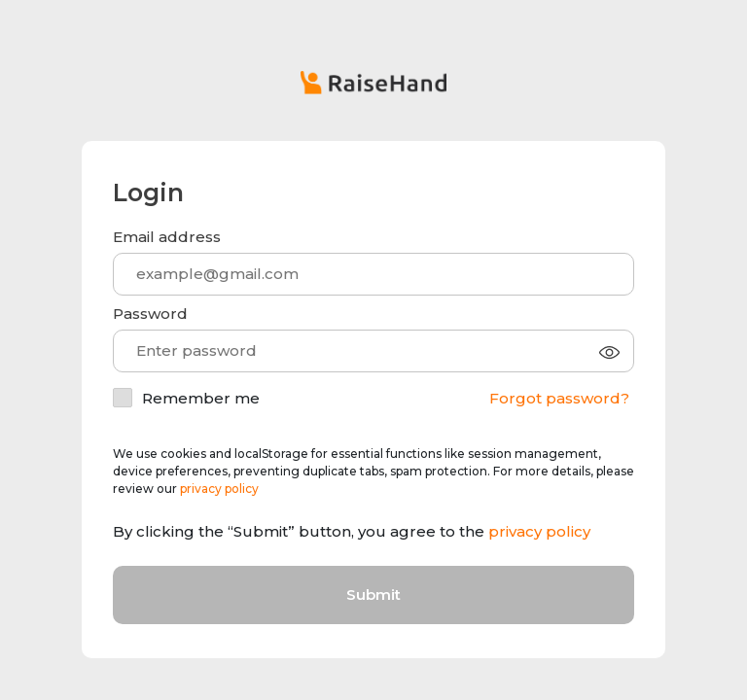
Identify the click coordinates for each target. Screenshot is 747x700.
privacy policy (219, 489)
